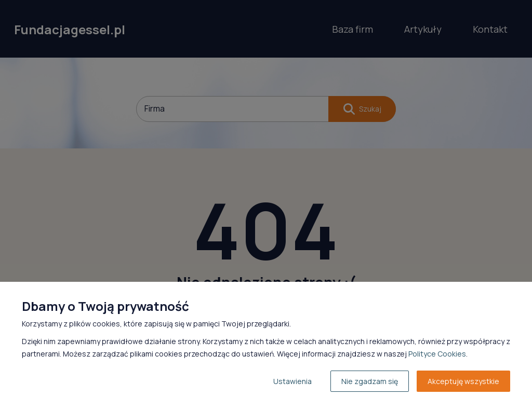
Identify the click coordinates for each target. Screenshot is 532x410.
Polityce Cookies (437, 354)
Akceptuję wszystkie (463, 381)
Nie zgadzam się (370, 381)
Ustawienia (292, 381)
